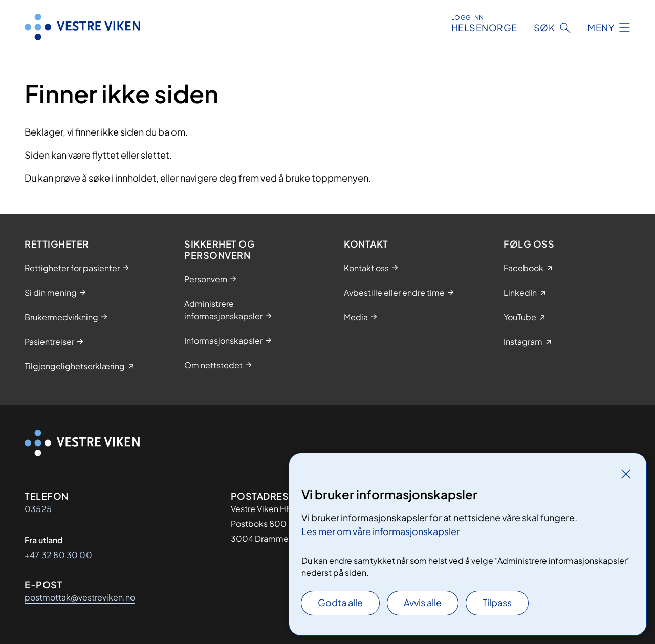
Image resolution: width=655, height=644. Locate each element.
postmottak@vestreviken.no (80, 597)
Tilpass (497, 602)
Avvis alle (423, 602)
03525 (38, 509)
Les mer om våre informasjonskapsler (380, 531)
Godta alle (340, 602)
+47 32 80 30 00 (58, 555)
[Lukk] (626, 474)
